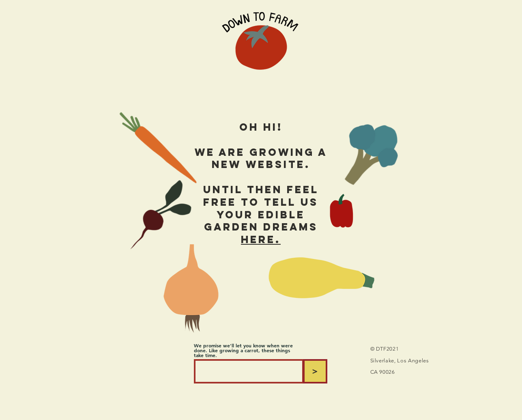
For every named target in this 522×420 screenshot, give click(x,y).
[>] (315, 371)
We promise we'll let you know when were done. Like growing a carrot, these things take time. (243, 350)
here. (261, 239)
